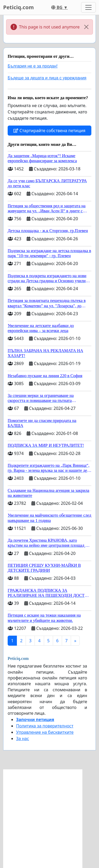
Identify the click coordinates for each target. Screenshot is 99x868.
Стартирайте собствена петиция (49, 131)
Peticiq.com (18, 7)
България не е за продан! (33, 66)
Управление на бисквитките (45, 732)
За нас (23, 738)
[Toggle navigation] (88, 7)
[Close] (86, 27)
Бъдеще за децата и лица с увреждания (47, 78)
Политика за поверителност (45, 726)
